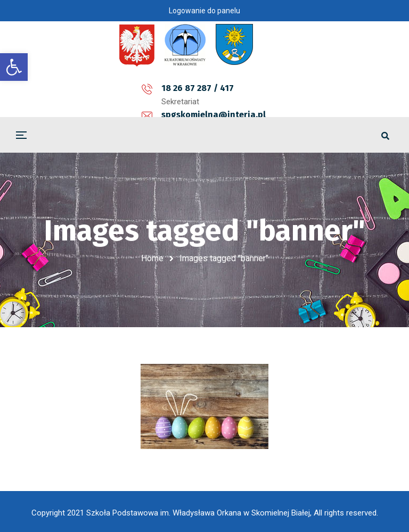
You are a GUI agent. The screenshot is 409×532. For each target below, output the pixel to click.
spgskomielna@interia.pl (209, 88)
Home (152, 258)
